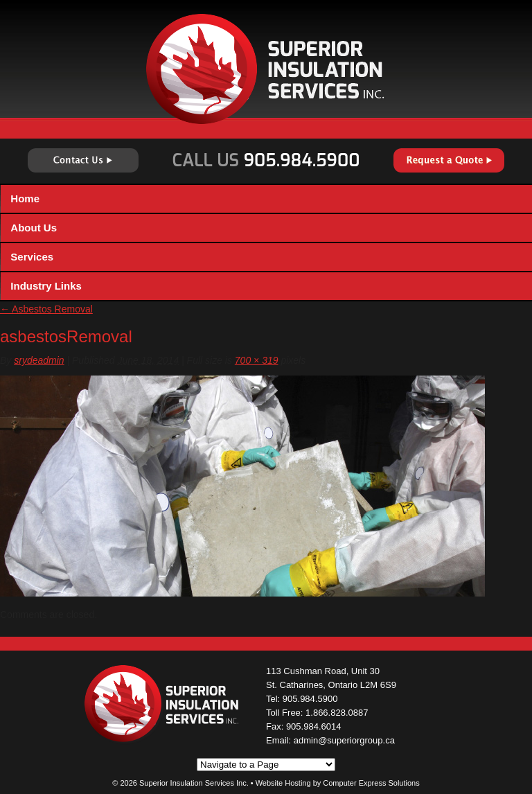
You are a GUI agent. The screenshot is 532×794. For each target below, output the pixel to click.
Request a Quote (449, 160)
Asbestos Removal (46, 309)
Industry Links (46, 286)
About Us (34, 228)
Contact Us (83, 160)
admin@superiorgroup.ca (344, 740)
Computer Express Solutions (371, 783)
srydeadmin (39, 360)
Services (32, 257)
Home (25, 198)
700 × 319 (257, 360)
